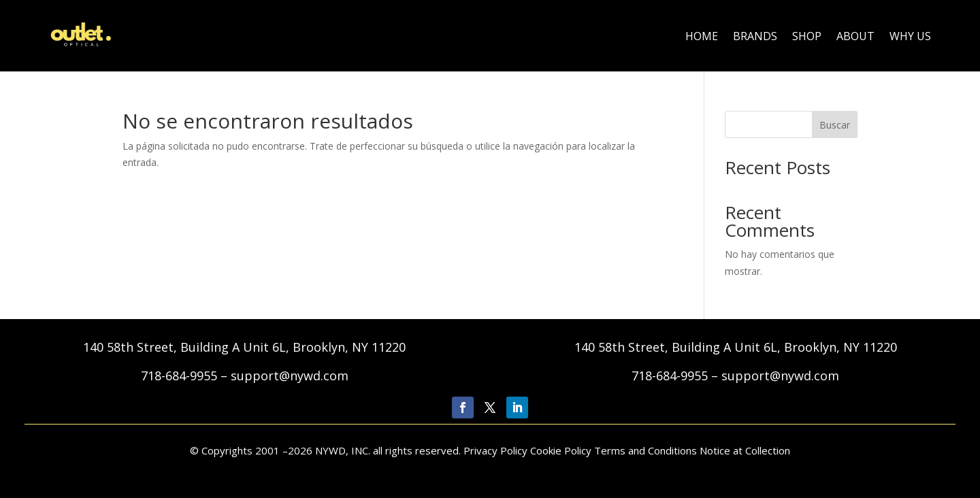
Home (702, 36)
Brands (755, 36)
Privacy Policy (497, 450)
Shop (807, 36)
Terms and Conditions (646, 450)
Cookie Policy (561, 450)
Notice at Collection (745, 450)
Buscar (835, 125)
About (855, 36)
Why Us (910, 36)
